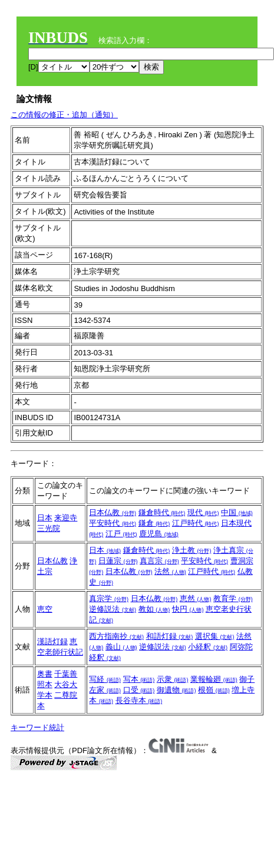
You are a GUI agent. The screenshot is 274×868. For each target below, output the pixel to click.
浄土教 (192, 550)
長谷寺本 (139, 700)
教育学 (233, 598)
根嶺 (214, 690)
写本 (139, 679)
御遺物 (176, 690)
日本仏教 (113, 512)
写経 (105, 679)
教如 (154, 609)
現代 (203, 512)
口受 (139, 690)
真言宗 (159, 561)
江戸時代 (196, 523)
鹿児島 (159, 534)
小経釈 (208, 647)
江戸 (121, 534)
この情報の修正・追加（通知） (64, 115)
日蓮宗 (118, 561)
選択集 (215, 636)
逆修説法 (113, 609)
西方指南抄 (116, 636)
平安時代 (113, 523)
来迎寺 (66, 518)
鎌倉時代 (162, 512)
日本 (45, 518)
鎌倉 (154, 523)
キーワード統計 (37, 727)
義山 (121, 647)
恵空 (45, 609)
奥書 (45, 674)
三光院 (49, 528)
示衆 (173, 679)
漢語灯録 (52, 641)
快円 (188, 609)
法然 (170, 571)
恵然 (196, 598)
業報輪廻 (214, 679)
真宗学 (109, 598)
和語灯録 (170, 636)
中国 (237, 512)
